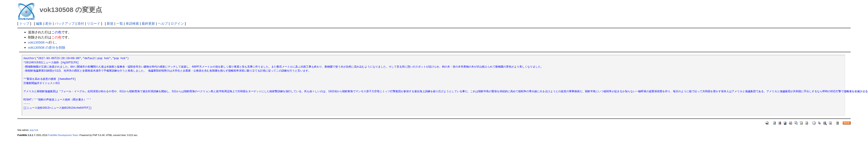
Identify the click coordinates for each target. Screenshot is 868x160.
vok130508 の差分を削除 (47, 47)
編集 (39, 23)
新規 (110, 23)
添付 (81, 23)
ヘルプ (163, 23)
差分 (48, 23)
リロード (94, 23)
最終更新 (148, 23)
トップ (24, 23)
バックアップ (65, 23)
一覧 (120, 23)
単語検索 (132, 23)
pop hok (34, 130)
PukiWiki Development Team (63, 135)
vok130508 (36, 42)
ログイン (177, 23)
